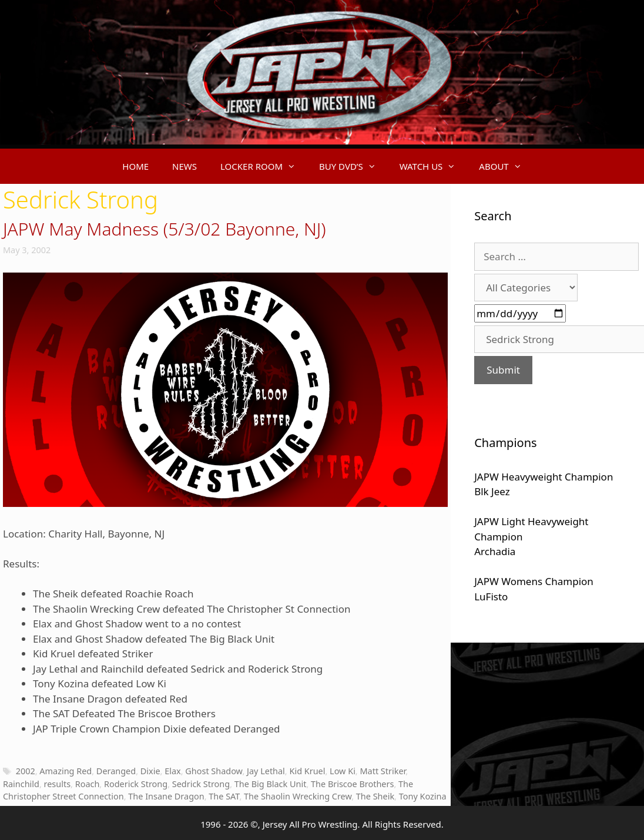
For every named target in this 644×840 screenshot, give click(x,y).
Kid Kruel (307, 771)
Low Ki (343, 771)
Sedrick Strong (201, 784)
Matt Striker (383, 771)
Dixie (150, 771)
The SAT (224, 796)
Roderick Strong (136, 784)
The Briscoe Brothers (352, 784)
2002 (26, 771)
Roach (88, 784)
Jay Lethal (266, 771)
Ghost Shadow (214, 771)
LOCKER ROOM (264, 166)
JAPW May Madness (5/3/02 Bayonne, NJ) (165, 229)
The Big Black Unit (271, 784)
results (58, 784)
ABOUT (506, 166)
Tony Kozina (423, 796)
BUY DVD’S (353, 166)
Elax (173, 771)
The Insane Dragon (166, 796)
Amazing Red (66, 771)
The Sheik (375, 796)
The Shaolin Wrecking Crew (298, 796)
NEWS (185, 166)
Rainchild (21, 784)
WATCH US (434, 166)
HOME (135, 166)
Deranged (116, 771)
